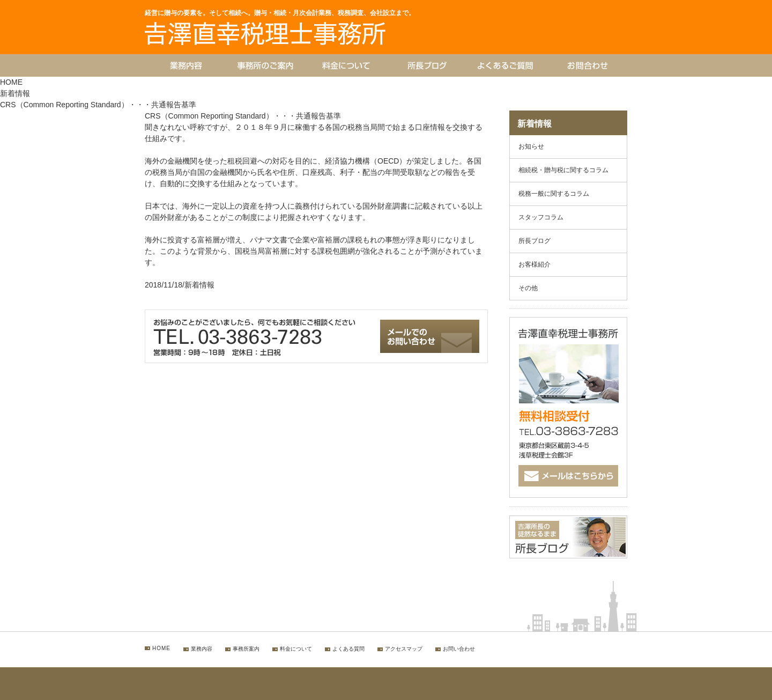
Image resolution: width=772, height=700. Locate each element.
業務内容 (185, 65)
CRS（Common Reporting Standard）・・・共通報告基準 (243, 116)
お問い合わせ (459, 649)
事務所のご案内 (265, 65)
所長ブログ (426, 65)
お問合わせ (554, 45)
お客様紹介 (535, 264)
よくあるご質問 (507, 65)
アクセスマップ (404, 649)
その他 (528, 288)
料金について (346, 65)
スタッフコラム (541, 217)
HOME (11, 82)
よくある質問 (348, 649)
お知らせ (531, 146)
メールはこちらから (574, 477)
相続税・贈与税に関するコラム (563, 170)
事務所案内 (246, 649)
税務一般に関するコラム (554, 194)
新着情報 (15, 93)
